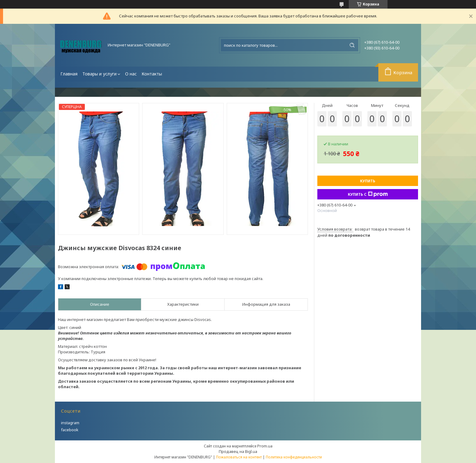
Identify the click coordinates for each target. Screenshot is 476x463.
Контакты (152, 74)
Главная (69, 74)
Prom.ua (265, 446)
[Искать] (352, 45)
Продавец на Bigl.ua (238, 451)
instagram (70, 423)
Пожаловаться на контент (239, 457)
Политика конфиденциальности (294, 457)
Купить (368, 181)
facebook (70, 430)
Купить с (368, 194)
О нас (131, 74)
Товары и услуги (99, 74)
